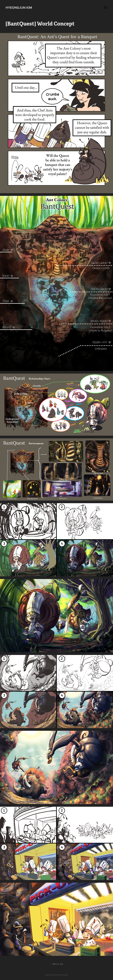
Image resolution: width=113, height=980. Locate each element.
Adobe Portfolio (62, 975)
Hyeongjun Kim (19, 8)
